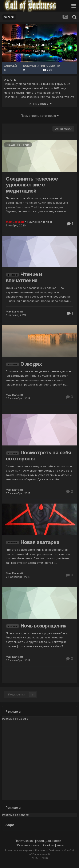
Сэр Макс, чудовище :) (30, 45)
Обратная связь (27, 845)
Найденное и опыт (18, 145)
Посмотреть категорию (40, 116)
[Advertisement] (39, 760)
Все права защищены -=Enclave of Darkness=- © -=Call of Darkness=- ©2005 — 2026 (40, 854)
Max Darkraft (14, 311)
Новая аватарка (40, 542)
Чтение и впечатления (24, 277)
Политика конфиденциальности (38, 841)
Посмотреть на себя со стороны (39, 456)
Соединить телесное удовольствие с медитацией (32, 185)
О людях (31, 364)
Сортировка (63, 129)
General (40, 51)
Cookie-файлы (53, 845)
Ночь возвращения (44, 626)
